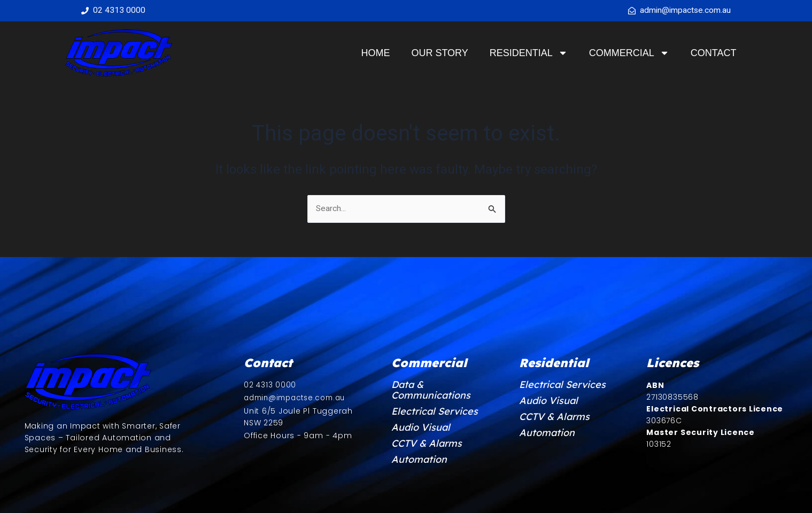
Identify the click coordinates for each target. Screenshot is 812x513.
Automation (419, 460)
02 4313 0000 (119, 10)
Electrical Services (435, 412)
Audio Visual (421, 428)
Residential (529, 53)
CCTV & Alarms (427, 444)
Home (375, 53)
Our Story (439, 53)
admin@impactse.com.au (685, 10)
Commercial (629, 53)
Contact (714, 53)
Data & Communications (431, 391)
